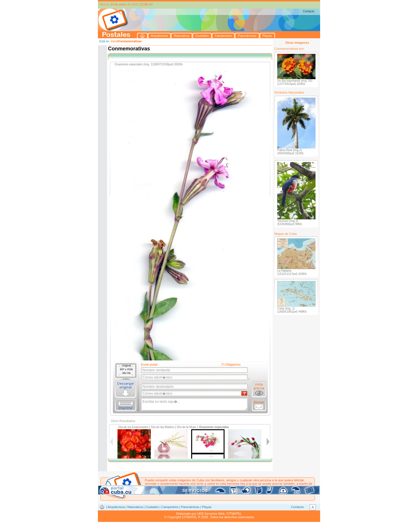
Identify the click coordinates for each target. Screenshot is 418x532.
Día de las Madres (163, 427)
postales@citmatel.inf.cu (194, 491)
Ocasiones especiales (214, 427)
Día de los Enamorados (133, 427)
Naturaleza (135, 507)
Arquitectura (116, 507)
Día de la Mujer (187, 427)
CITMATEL (234, 514)
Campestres (170, 507)
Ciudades (152, 507)
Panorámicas (190, 507)
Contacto (309, 11)
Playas (207, 507)
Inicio (114, 41)
